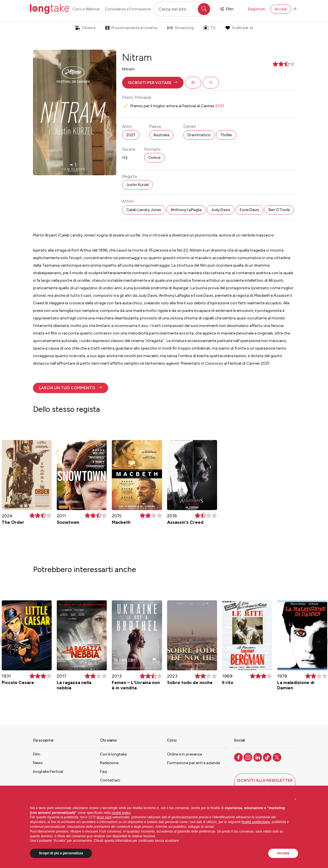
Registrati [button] (257, 9)
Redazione (109, 763)
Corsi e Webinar (86, 9)
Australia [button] (161, 135)
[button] (153, 83)
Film (37, 754)
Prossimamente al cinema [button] (131, 28)
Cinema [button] (85, 28)
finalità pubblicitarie (256, 822)
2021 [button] (131, 135)
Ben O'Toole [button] (279, 210)
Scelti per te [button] (239, 28)
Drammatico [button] (199, 135)
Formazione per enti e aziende (193, 763)
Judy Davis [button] (221, 210)
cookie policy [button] (121, 813)
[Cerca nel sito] (183, 9)
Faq (103, 772)
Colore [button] (154, 158)
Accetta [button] (283, 853)
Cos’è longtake (113, 754)
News (38, 763)
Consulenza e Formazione (128, 9)
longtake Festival (48, 772)
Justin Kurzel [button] (137, 185)
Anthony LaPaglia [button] (186, 210)
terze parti (104, 817)
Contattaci (110, 780)
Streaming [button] (180, 28)
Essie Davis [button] (249, 210)
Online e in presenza (185, 754)
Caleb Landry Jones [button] (144, 210)
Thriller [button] (226, 135)
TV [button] (210, 28)
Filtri (227, 9)
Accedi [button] (281, 9)
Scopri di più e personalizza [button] (61, 853)
